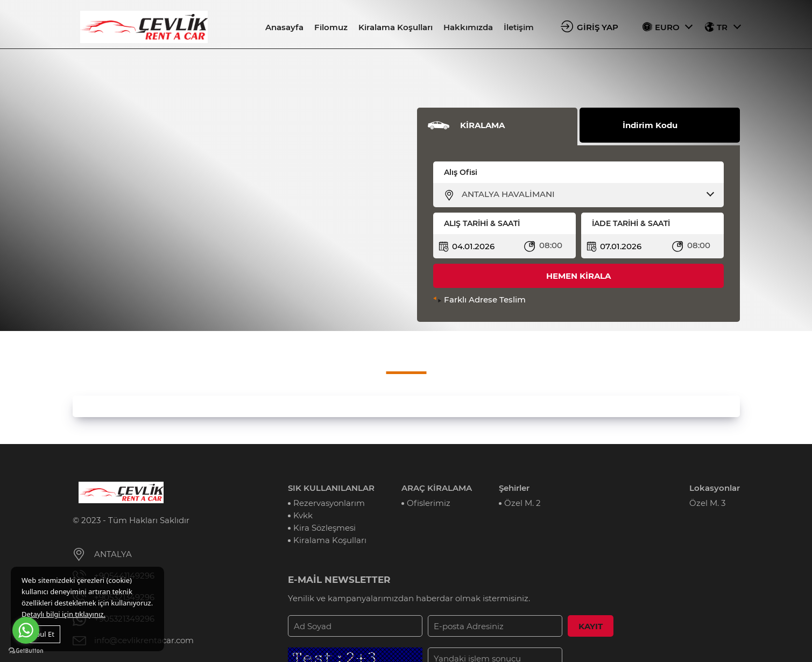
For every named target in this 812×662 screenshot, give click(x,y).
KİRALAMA (482, 125)
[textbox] (585, 194)
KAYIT (591, 626)
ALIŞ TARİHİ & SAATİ (482, 223)
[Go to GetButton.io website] (26, 651)
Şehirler (514, 488)
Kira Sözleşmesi (324, 528)
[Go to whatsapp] (26, 630)
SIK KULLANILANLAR (331, 488)
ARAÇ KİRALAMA (437, 488)
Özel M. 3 (707, 503)
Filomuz (331, 27)
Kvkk (303, 515)
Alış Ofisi (461, 172)
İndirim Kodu (650, 125)
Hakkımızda (468, 27)
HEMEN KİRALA (578, 276)
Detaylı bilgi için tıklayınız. (63, 614)
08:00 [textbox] (551, 245)
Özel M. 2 (522, 503)
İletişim (519, 27)
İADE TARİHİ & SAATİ (631, 223)
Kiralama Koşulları (396, 27)
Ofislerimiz (429, 503)
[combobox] (585, 194)
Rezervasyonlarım (329, 503)
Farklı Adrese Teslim (485, 300)
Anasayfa (284, 27)
